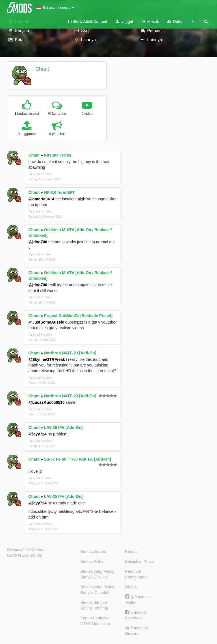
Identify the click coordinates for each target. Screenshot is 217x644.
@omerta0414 (41, 199)
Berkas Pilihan (93, 561)
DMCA (131, 587)
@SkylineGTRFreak (47, 359)
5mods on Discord (136, 631)
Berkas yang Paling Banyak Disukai (98, 574)
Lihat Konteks (41, 174)
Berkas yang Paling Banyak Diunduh (98, 590)
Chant (42, 69)
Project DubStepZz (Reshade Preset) (78, 316)
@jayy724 (38, 434)
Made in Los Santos (25, 555)
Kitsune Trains (58, 155)
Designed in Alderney (26, 550)
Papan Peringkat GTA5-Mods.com (95, 621)
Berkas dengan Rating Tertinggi (94, 605)
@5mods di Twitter (138, 599)
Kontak (131, 552)
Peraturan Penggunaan (136, 574)
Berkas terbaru (94, 552)
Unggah (125, 21)
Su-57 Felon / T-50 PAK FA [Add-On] (78, 459)
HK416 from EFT (59, 192)
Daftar (175, 21)
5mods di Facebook (136, 615)
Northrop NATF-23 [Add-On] (70, 353)
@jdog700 (38, 242)
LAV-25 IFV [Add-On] (63, 428)
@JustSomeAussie (46, 322)
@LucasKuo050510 (47, 402)
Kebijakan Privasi (140, 561)
